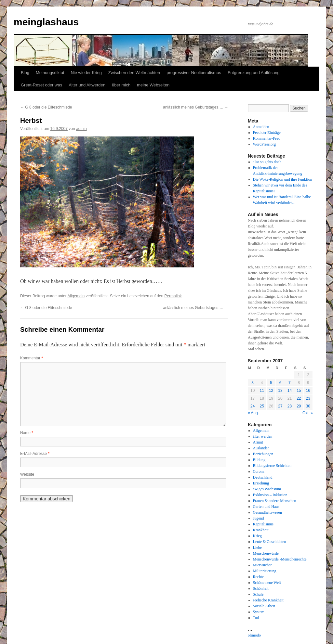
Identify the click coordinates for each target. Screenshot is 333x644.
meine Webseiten (153, 85)
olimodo (254, 635)
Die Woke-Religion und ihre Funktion (283, 179)
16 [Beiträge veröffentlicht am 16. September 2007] (308, 391)
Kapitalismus (263, 524)
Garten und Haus (266, 507)
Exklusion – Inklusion (270, 495)
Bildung (259, 460)
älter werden (263, 436)
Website (27, 474)
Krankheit (261, 530)
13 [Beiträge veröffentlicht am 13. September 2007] (280, 391)
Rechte (258, 577)
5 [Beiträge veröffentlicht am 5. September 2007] (271, 383)
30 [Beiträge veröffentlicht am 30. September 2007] (308, 406)
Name (27, 433)
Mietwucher (262, 565)
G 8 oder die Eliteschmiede (46, 107)
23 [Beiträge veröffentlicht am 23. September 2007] (308, 398)
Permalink (173, 296)
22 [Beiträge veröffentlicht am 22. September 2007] (299, 398)
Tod (256, 618)
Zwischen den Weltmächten (134, 73)
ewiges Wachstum (267, 489)
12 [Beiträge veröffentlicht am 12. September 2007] (271, 391)
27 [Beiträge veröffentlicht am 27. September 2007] (280, 406)
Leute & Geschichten (270, 542)
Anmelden (261, 127)
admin (81, 129)
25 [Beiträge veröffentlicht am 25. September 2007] (262, 406)
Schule (258, 594)
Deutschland (263, 477)
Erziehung (261, 483)
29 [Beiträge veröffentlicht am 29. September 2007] (299, 406)
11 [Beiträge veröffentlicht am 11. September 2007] (262, 391)
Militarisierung (265, 571)
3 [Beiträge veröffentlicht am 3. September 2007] (253, 383)
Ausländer (261, 448)
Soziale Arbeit (264, 606)
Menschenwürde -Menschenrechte (280, 559)
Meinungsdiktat (50, 73)
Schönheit (261, 588)
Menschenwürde (266, 553)
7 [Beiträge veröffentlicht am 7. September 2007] (290, 383)
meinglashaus (46, 22)
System (259, 612)
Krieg (257, 536)
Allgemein (76, 296)
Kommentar (32, 358)
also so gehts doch (267, 162)
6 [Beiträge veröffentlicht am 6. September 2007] (280, 383)
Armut (258, 442)
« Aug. (253, 413)
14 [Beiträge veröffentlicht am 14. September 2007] (290, 391)
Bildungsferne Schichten (272, 466)
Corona (259, 471)
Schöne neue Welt (267, 583)
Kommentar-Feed (267, 138)
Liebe (257, 547)
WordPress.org (264, 144)
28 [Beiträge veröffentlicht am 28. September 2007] (290, 406)
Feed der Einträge (267, 133)
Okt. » (308, 413)
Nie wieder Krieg (86, 73)
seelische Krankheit (268, 600)
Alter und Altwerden (87, 85)
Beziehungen (263, 454)
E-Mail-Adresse (35, 454)
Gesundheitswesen (267, 512)
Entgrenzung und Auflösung (254, 73)
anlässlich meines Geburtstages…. (196, 107)
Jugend (259, 518)
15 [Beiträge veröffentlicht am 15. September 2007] (299, 391)
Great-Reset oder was (41, 85)
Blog (25, 73)
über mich (121, 85)
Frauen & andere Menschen (275, 501)
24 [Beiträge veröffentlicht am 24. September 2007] (253, 406)
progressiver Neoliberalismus (194, 73)
